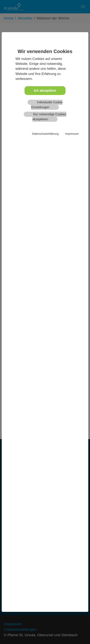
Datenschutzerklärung (45, 134)
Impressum (72, 134)
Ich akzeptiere (45, 91)
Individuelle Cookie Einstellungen (47, 105)
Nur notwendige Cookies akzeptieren (49, 117)
